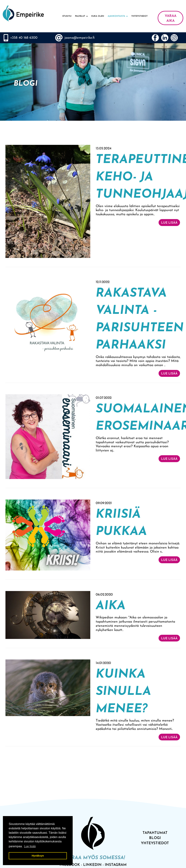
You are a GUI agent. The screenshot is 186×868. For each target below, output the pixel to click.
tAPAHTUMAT (155, 833)
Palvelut (81, 16)
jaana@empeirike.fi (80, 38)
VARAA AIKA (171, 19)
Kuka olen (98, 16)
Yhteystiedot (139, 16)
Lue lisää (169, 223)
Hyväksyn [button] (38, 856)
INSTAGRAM (116, 865)
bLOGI (155, 838)
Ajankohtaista (118, 16)
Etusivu (67, 16)
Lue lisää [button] (30, 846)
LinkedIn (92, 865)
